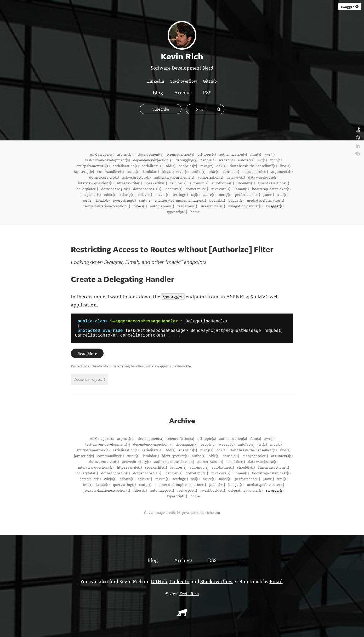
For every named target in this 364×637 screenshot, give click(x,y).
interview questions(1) (96, 183)
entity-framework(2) (93, 166)
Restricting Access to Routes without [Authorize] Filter (172, 249)
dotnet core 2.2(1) (147, 189)
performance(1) (247, 194)
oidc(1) (214, 171)
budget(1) (236, 200)
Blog (158, 92)
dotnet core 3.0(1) (115, 189)
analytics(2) (188, 166)
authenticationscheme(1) (174, 177)
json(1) (269, 194)
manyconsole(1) (255, 171)
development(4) (150, 154)
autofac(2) (246, 160)
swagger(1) (275, 206)
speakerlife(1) (156, 183)
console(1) (231, 171)
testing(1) (180, 194)
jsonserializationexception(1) (107, 206)
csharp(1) (127, 194)
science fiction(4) (180, 154)
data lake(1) (236, 177)
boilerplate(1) (87, 189)
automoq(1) (199, 183)
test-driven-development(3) (107, 160)
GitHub (210, 81)
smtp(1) (145, 200)
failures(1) (178, 183)
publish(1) (217, 200)
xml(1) (282, 194)
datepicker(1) (90, 194)
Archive (183, 92)
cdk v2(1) (145, 194)
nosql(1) (225, 194)
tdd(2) (170, 166)
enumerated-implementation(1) (180, 200)
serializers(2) (152, 166)
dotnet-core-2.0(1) (104, 177)
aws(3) (269, 154)
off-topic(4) (207, 154)
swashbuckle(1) (213, 206)
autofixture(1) (223, 183)
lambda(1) (151, 171)
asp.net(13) (126, 154)
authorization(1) (210, 177)
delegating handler (128, 370)
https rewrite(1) (129, 183)
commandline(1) (110, 171)
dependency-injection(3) (153, 160)
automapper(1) (162, 206)
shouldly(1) (246, 183)
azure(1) (209, 194)
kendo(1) (103, 200)
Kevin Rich (189, 597)
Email (276, 585)
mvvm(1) (162, 194)
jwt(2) (262, 160)
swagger (350, 7)
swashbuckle (180, 370)
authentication (99, 370)
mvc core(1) (221, 189)
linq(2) (285, 166)
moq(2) (276, 160)
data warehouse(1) (263, 177)
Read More (87, 357)
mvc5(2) (207, 166)
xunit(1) (133, 171)
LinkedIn (156, 81)
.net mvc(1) (173, 189)
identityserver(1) (175, 171)
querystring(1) (124, 200)
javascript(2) (84, 171)
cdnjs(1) (110, 194)
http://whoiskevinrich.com (199, 516)
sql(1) (195, 194)
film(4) (256, 154)
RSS (207, 92)
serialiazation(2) (126, 166)
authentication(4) (233, 154)
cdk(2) (221, 166)
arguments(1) (282, 171)
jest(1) (88, 200)
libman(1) (241, 189)
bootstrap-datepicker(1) (271, 189)
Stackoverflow (184, 81)
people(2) (208, 160)
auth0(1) (199, 171)
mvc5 (149, 370)
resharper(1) (187, 206)
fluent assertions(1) (274, 183)
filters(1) (140, 206)
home (195, 212)
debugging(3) (186, 160)
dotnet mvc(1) (197, 189)
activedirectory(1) (136, 177)
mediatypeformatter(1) (265, 200)
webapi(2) (227, 160)
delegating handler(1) (245, 206)
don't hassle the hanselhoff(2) (253, 166)
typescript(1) (177, 212)
